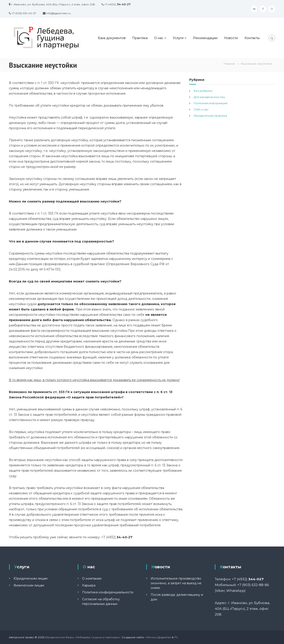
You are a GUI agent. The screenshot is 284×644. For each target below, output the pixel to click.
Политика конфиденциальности (108, 592)
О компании (92, 578)
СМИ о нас (201, 109)
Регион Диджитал (159, 637)
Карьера (89, 585)
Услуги (178, 38)
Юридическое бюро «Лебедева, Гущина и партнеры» (83, 637)
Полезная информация (211, 103)
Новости (231, 38)
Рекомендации (205, 38)
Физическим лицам (29, 585)
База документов (112, 38)
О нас (159, 38)
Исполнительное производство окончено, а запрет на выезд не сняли (176, 583)
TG (176, 637)
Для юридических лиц (209, 97)
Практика (140, 38)
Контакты (252, 38)
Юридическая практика (210, 116)
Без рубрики (203, 91)
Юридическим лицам (31, 578)
